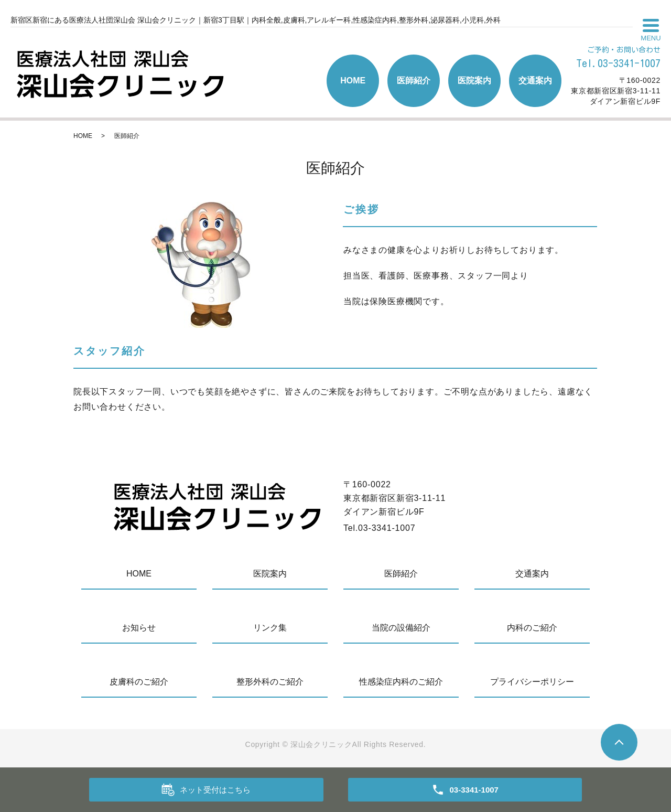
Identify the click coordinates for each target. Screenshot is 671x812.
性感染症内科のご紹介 (401, 682)
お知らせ (139, 628)
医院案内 (474, 81)
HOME (353, 81)
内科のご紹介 (532, 628)
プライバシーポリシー (532, 682)
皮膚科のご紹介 (139, 682)
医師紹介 (414, 81)
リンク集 (270, 628)
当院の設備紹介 (401, 628)
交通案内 (535, 81)
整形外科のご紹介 (270, 682)
